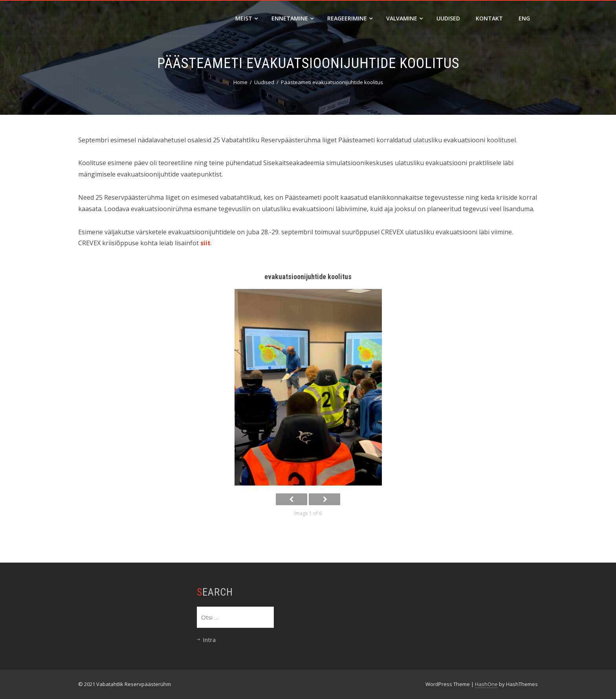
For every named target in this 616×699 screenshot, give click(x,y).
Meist (247, 18)
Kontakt (489, 18)
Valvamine (404, 18)
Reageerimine (350, 18)
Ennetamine (292, 18)
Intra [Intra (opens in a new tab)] (209, 640)
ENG (524, 18)
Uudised (448, 18)
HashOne (486, 684)
